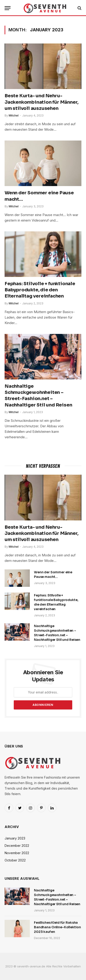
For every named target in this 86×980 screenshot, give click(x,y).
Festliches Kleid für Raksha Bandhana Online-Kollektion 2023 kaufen (57, 927)
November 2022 (17, 853)
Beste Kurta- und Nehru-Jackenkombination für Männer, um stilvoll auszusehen (42, 102)
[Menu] (8, 8)
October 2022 (15, 860)
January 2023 (15, 838)
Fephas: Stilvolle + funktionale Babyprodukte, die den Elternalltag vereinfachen (40, 290)
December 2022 (17, 846)
